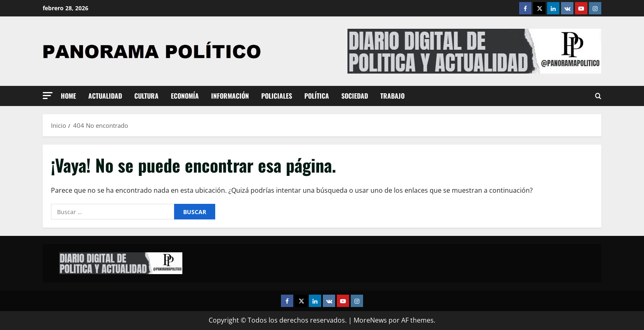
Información (230, 96)
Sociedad (355, 96)
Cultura (146, 96)
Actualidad (105, 96)
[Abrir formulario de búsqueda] (598, 96)
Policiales (277, 96)
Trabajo (392, 96)
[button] (48, 96)
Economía (185, 96)
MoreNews (370, 320)
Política (317, 96)
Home (68, 96)
